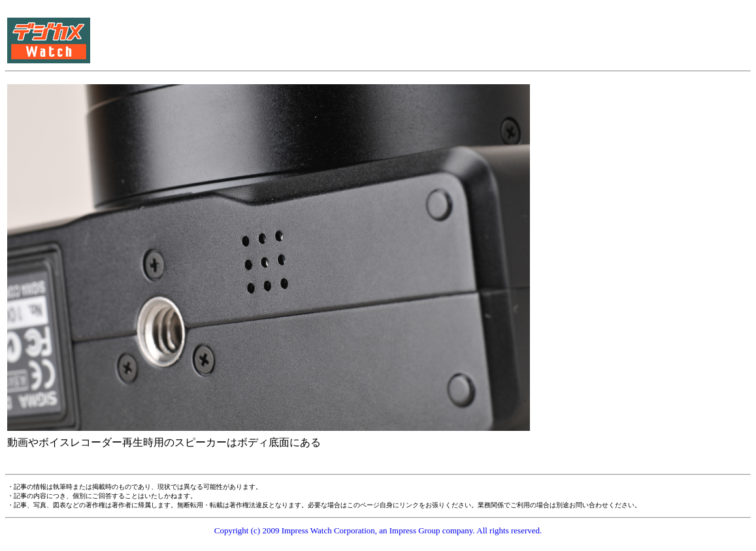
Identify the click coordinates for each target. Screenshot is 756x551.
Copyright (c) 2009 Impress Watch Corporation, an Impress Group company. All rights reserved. (378, 530)
